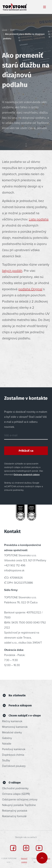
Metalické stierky (12, 732)
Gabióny (7, 738)
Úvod (5, 30)
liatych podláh (12, 270)
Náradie (7, 743)
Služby (6, 760)
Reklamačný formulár (14, 816)
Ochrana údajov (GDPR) (16, 794)
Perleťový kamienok (14, 749)
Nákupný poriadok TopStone (19, 805)
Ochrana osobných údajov (27, 475)
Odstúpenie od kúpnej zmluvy (20, 799)
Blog (12, 30)
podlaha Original (30, 289)
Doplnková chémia (13, 755)
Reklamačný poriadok (15, 810)
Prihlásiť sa (26, 451)
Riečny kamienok (12, 721)
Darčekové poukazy (14, 766)
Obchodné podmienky (15, 788)
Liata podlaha (39, 219)
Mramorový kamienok (15, 727)
